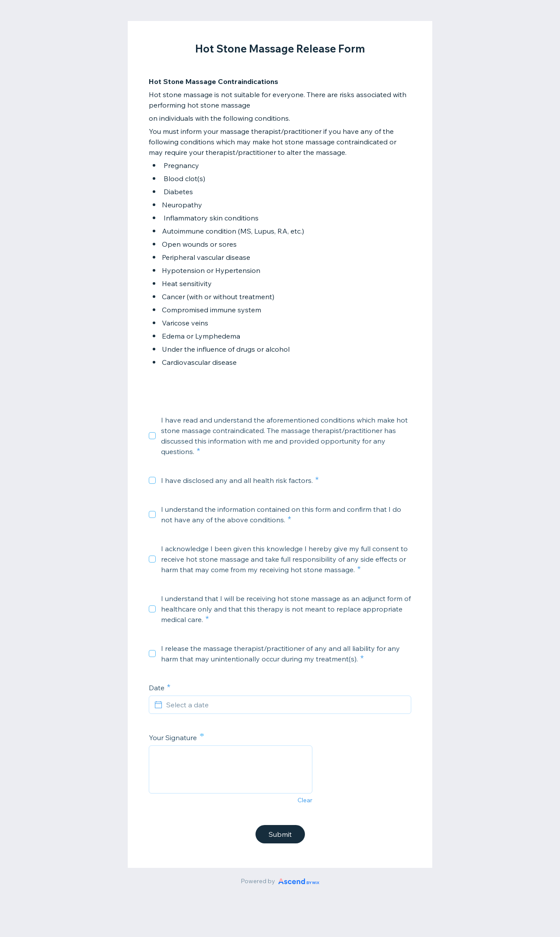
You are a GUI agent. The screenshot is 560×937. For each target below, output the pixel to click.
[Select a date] (285, 705)
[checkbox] (152, 436)
